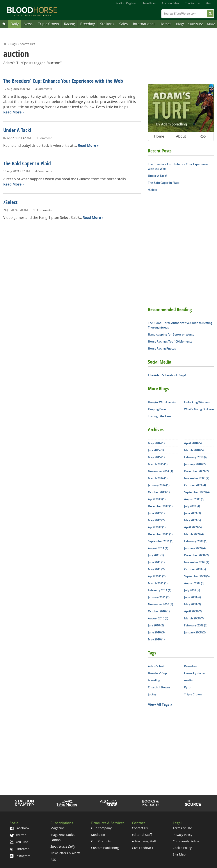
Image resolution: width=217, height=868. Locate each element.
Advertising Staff (144, 841)
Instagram (20, 856)
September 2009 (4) (197, 492)
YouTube (19, 842)
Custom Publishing (105, 848)
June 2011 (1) (156, 562)
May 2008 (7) (192, 604)
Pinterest (19, 849)
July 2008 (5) (192, 590)
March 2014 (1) (158, 478)
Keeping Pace (157, 409)
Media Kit (98, 835)
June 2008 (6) (192, 597)
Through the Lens (160, 416)
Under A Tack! (17, 131)
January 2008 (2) (195, 632)
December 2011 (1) (160, 534)
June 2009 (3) (192, 513)
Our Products (101, 841)
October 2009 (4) (195, 485)
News (28, 24)
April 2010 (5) (193, 443)
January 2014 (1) (159, 485)
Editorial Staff (142, 835)
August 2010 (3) (158, 618)
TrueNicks (149, 3)
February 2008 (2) (196, 625)
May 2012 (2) (156, 520)
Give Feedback (142, 848)
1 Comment (44, 138)
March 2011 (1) (158, 583)
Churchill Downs (159, 687)
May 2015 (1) (156, 457)
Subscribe (196, 24)
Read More (12, 112)
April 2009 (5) (193, 527)
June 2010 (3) (156, 632)
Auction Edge (170, 3)
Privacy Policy (182, 835)
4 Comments (44, 171)
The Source (192, 3)
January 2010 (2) (195, 464)
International (144, 24)
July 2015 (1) (156, 450)
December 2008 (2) (196, 555)
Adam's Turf (27, 44)
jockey (152, 694)
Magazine (58, 828)
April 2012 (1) (157, 527)
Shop (151, 803)
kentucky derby (194, 673)
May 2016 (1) (156, 443)
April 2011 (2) (157, 576)
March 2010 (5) (194, 450)
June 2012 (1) (156, 513)
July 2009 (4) (192, 506)
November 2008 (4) (197, 562)
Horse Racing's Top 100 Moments (170, 341)
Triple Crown (48, 24)
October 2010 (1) (159, 611)
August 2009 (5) (194, 499)
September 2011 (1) (161, 541)
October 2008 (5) (195, 569)
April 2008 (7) (193, 611)
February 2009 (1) (196, 541)
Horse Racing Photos (162, 348)
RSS (203, 136)
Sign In (210, 3)
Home (5, 43)
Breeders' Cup (157, 673)
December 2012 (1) (160, 506)
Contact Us (140, 828)
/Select (10, 203)
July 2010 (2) (156, 625)
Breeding (88, 24)
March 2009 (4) (194, 534)
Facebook (19, 828)
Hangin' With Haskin (162, 402)
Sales (124, 24)
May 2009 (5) (192, 520)
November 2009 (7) (197, 478)
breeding (154, 680)
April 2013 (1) (157, 499)
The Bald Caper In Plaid (27, 164)
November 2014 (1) (160, 471)
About (181, 136)
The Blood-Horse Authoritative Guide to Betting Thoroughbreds (180, 325)
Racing (69, 24)
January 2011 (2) (159, 597)
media (188, 680)
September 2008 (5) (197, 576)
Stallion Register (126, 3)
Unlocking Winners (197, 402)
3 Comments (44, 89)
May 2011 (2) (156, 569)
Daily (15, 24)
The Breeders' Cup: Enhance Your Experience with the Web (63, 81)
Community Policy (186, 841)
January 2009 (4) (195, 548)
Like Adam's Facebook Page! (167, 375)
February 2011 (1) (160, 590)
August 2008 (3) (194, 583)
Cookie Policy (182, 848)
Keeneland (191, 666)
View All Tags (159, 704)
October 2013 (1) (159, 492)
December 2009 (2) (196, 471)
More (211, 24)
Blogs (180, 24)
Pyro (187, 687)
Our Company (101, 828)
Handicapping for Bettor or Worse (171, 334)
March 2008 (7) (194, 618)
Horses (165, 24)
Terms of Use (182, 828)
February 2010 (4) (196, 457)
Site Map (179, 854)
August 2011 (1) (158, 548)
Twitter (18, 835)
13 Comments (42, 210)
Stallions (107, 24)
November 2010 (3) (160, 604)
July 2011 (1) (156, 555)
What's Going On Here (199, 409)
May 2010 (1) (156, 639)
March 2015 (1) (158, 464)
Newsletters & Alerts (65, 853)
